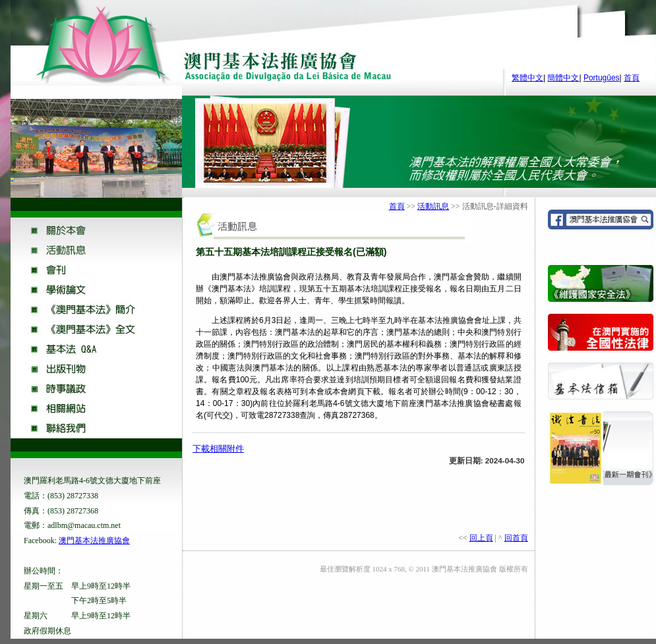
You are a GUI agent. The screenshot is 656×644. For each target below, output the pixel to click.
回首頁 (516, 538)
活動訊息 (433, 206)
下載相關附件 (218, 449)
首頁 (632, 78)
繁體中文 (527, 78)
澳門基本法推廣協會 (94, 541)
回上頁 (481, 538)
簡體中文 (563, 78)
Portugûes (602, 78)
